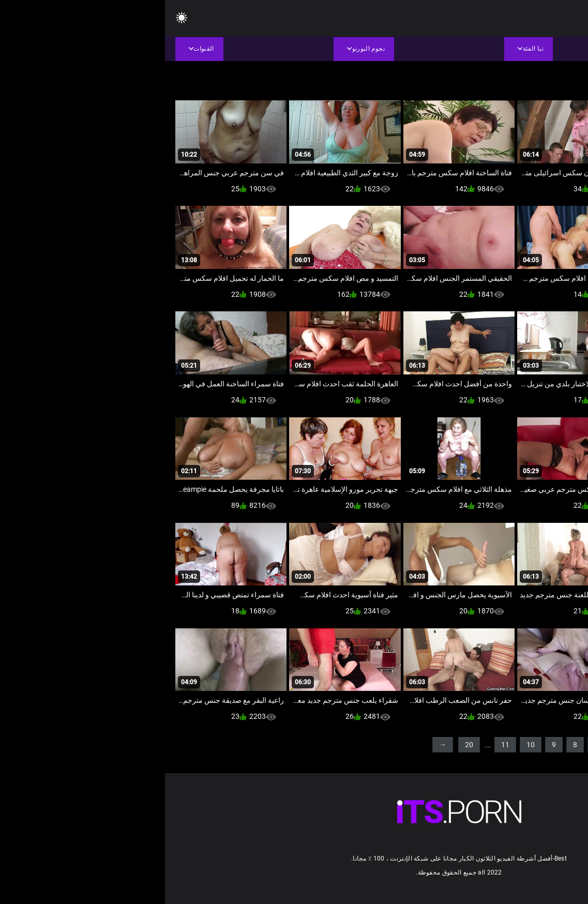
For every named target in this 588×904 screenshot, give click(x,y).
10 (366, 745)
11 (340, 745)
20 (304, 745)
